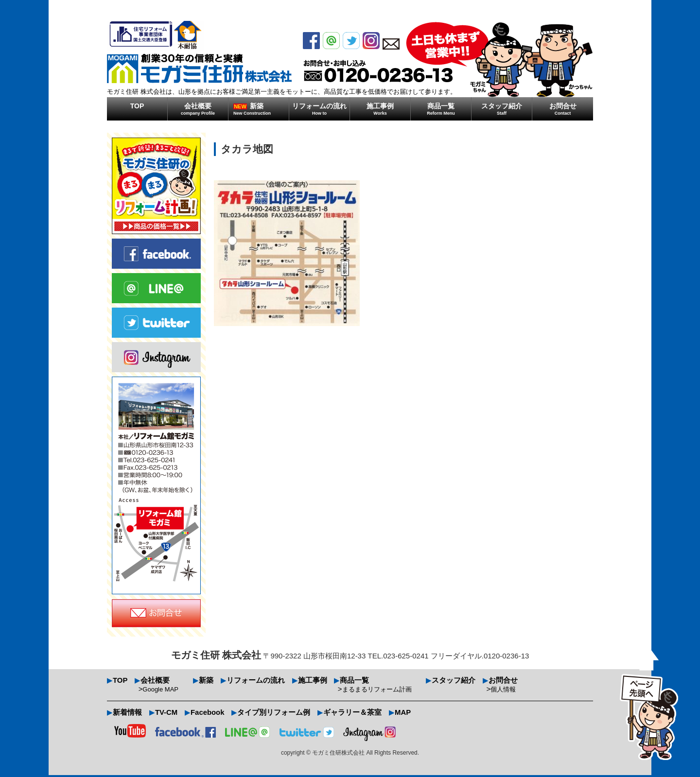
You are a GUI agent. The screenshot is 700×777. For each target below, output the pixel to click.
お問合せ (563, 109)
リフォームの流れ (319, 109)
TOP (137, 106)
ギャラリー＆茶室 (353, 714)
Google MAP (161, 690)
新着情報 (127, 714)
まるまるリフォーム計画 (377, 690)
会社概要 (198, 109)
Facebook (208, 714)
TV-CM (166, 714)
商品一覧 (441, 109)
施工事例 (380, 109)
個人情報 (504, 690)
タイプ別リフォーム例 (275, 714)
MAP (404, 714)
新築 (261, 109)
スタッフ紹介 (502, 109)
